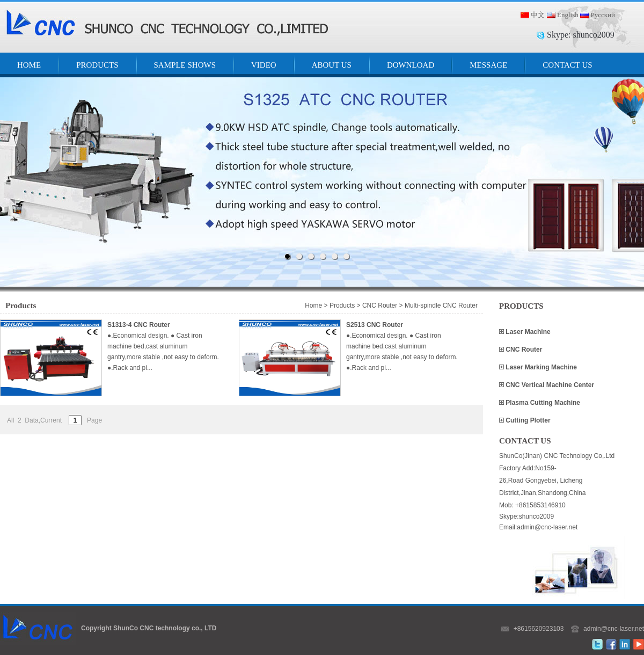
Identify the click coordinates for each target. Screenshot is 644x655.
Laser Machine (527, 332)
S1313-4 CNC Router (139, 325)
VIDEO (264, 65)
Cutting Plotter (527, 420)
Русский (603, 15)
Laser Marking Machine (540, 367)
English (568, 15)
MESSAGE (488, 65)
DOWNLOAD (411, 65)
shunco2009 (593, 35)
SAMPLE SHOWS (185, 65)
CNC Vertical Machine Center (549, 385)
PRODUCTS (97, 65)
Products (342, 305)
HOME (29, 65)
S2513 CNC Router (375, 325)
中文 (538, 15)
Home (313, 305)
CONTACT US (567, 65)
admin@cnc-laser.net (614, 629)
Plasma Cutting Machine (542, 403)
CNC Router (523, 350)
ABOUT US (332, 65)
